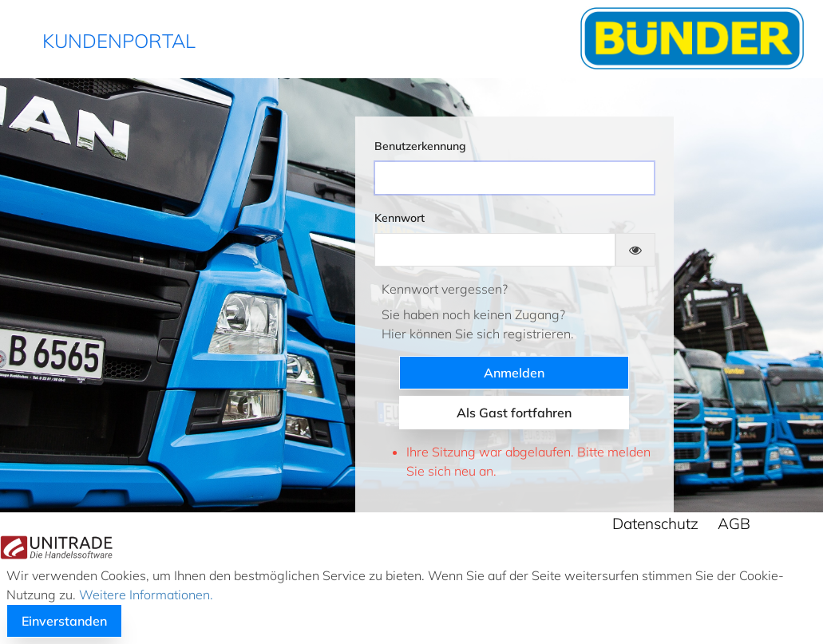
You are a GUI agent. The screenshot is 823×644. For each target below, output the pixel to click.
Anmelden (514, 373)
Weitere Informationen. (144, 595)
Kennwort (400, 218)
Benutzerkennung (420, 146)
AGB (734, 523)
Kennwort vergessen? (445, 289)
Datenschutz (655, 523)
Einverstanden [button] (64, 621)
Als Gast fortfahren (514, 413)
